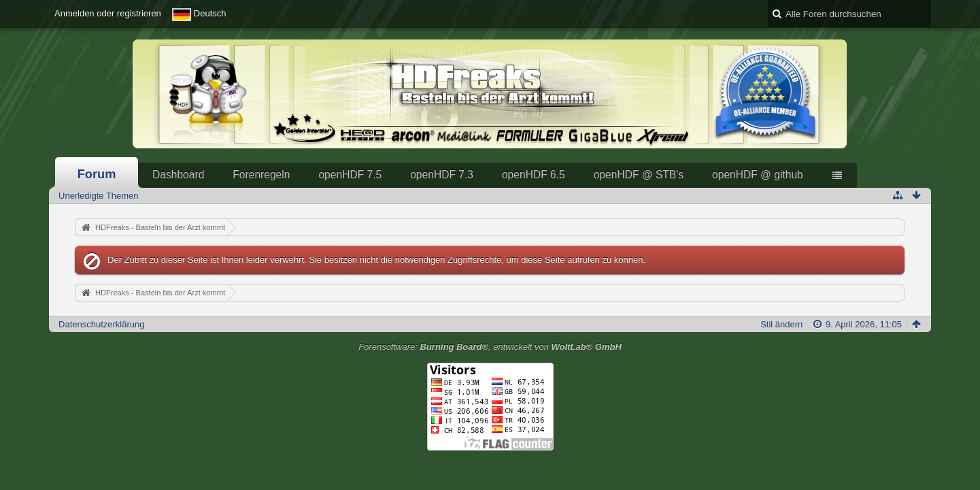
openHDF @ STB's (639, 175)
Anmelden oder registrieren (108, 13)
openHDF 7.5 (350, 175)
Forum (97, 174)
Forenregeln (261, 175)
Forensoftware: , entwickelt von (490, 347)
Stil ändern (781, 324)
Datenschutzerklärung (101, 324)
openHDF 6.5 (534, 175)
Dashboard (178, 175)
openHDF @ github (758, 175)
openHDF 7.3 (442, 175)
